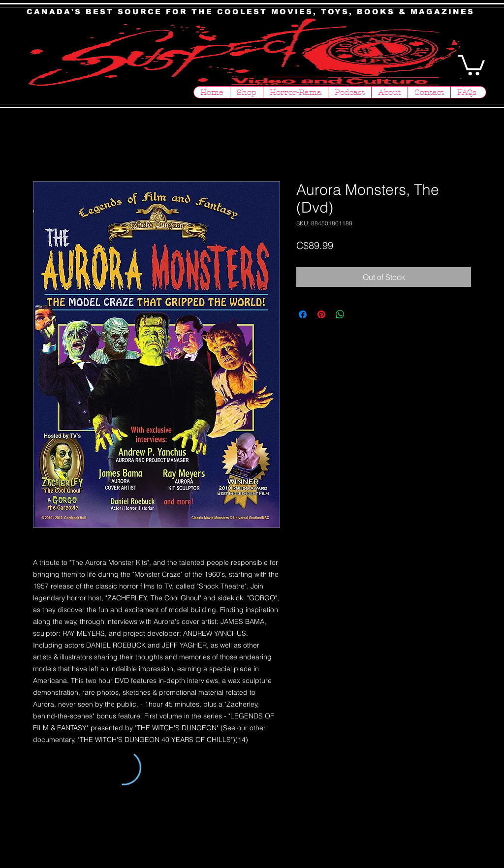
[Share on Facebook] (303, 314)
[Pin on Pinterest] (321, 314)
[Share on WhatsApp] (340, 314)
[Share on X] (359, 314)
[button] (471, 64)
